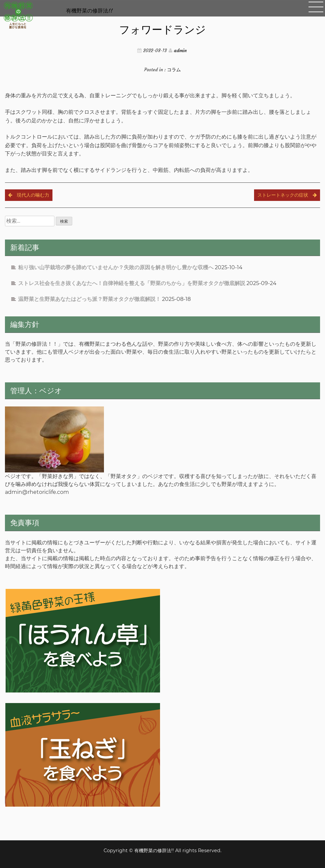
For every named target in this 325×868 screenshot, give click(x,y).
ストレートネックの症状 (283, 195)
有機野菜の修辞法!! (89, 11)
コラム (174, 70)
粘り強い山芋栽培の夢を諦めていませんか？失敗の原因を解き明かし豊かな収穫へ (116, 267)
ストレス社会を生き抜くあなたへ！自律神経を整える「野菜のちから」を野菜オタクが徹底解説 (132, 283)
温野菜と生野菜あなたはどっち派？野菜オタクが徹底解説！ (89, 299)
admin (180, 50)
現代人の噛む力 (33, 195)
